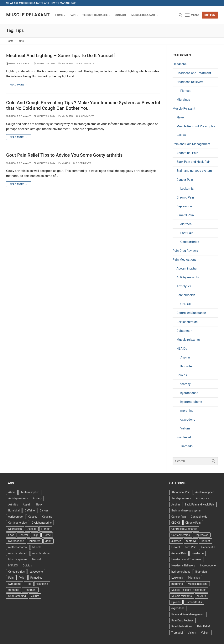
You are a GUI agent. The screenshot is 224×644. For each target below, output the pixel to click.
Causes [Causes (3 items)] (33, 517)
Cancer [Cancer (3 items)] (44, 510)
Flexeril (181, 117)
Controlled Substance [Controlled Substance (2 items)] (184, 529)
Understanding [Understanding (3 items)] (17, 596)
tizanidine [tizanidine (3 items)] (42, 584)
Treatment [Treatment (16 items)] (30, 590)
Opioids (182, 375)
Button (210, 15)
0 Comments (85, 63)
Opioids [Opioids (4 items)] (27, 565)
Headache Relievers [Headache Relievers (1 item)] (183, 565)
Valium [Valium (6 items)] (192, 633)
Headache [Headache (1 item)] (198, 553)
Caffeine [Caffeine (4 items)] (30, 510)
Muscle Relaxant (28, 15)
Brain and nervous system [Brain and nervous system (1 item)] (187, 510)
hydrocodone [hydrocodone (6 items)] (208, 565)
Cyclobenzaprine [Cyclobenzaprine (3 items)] (42, 523)
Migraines (183, 100)
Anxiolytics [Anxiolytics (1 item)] (202, 498)
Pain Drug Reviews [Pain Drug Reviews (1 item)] (182, 620)
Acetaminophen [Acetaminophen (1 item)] (205, 492)
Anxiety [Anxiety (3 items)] (37, 498)
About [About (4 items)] (12, 492)
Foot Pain (187, 233)
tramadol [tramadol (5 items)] (14, 590)
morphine (187, 411)
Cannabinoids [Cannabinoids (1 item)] (199, 517)
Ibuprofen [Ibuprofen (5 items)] (201, 572)
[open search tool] (180, 15)
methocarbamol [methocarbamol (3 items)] (18, 547)
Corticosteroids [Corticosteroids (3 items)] (18, 523)
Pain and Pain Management (191, 144)
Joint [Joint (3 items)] (48, 541)
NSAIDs (64, 163)
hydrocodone (189, 393)
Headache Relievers (190, 82)
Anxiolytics (184, 286)
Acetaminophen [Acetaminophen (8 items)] (30, 492)
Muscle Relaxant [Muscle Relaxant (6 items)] (198, 584)
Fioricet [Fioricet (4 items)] (46, 529)
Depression (184, 206)
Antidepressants (188, 277)
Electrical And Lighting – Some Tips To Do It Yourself (61, 56)
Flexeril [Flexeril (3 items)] (176, 547)
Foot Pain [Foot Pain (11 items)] (191, 547)
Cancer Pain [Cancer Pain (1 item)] (179, 517)
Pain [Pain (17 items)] (11, 578)
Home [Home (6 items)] (47, 535)
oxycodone (188, 420)
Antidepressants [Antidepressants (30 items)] (181, 498)
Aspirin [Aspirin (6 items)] (27, 505)
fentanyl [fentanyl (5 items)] (191, 541)
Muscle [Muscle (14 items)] (37, 547)
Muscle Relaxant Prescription (196, 126)
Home (10, 41)
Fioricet (185, 91)
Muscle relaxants (188, 340)
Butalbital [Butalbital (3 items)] (14, 510)
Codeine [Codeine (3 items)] (47, 517)
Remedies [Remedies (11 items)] (36, 578)
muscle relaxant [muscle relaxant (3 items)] (18, 553)
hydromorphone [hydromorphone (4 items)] (181, 572)
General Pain (185, 215)
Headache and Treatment (194, 73)
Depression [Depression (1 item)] (202, 535)
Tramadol (187, 446)
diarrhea (186, 224)
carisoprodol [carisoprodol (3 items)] (16, 517)
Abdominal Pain (187, 153)
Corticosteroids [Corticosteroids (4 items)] (181, 535)
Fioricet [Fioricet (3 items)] (205, 541)
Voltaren (66, 63)
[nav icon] (192, 15)
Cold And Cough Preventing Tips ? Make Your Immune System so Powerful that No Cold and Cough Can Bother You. (83, 105)
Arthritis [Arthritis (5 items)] (13, 505)
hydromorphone (191, 402)
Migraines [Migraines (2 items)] (194, 578)
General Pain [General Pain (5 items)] (179, 553)
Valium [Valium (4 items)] (35, 596)
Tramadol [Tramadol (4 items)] (177, 633)
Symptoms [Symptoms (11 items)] (15, 584)
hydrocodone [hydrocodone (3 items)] (16, 541)
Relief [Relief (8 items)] (22, 578)
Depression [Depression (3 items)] (15, 529)
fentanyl (186, 384)
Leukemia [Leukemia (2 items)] (177, 578)
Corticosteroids (187, 322)
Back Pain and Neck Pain (193, 162)
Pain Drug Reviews (185, 251)
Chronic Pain (185, 197)
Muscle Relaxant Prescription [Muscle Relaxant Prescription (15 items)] (189, 590)
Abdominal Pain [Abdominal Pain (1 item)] (181, 492)
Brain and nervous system (194, 171)
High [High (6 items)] (36, 535)
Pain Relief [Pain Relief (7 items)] (204, 626)
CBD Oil (185, 304)
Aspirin (185, 357)
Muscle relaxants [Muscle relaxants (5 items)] (182, 596)
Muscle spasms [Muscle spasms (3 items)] (18, 559)
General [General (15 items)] (23, 535)
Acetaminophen (187, 268)
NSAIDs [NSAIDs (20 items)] (201, 596)
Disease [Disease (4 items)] (32, 529)
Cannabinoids (186, 295)
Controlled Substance (191, 313)
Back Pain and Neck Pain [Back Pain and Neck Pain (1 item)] (200, 505)
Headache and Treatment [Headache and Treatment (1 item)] (187, 559)
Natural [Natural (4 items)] (36, 559)
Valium (181, 135)
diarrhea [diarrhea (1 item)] (176, 541)
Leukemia (187, 189)
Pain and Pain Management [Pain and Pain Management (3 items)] (188, 614)
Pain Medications (184, 260)
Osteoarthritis (190, 242)
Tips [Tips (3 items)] (29, 584)
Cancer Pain (185, 180)
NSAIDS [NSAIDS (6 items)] (13, 565)
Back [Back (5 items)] (39, 505)
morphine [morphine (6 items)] (177, 584)
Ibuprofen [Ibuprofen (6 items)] (35, 541)
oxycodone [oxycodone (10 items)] (178, 608)
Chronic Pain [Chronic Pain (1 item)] (193, 523)
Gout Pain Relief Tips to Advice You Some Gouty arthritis (64, 155)
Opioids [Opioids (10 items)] (176, 602)
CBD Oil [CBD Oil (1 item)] (176, 523)
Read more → (19, 85)
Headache (180, 64)
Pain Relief (184, 437)
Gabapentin (184, 331)
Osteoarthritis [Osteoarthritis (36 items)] (16, 572)
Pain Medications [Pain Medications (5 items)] (182, 626)
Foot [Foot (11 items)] (11, 535)
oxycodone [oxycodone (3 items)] (36, 572)
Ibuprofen (187, 366)
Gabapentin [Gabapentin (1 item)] (208, 547)
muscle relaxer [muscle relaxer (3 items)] (41, 553)
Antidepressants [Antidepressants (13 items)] (18, 498)
